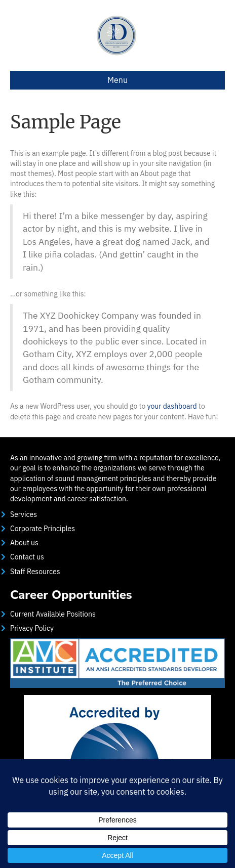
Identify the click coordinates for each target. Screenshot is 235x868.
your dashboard (172, 406)
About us (24, 543)
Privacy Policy (32, 628)
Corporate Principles (43, 529)
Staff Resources (35, 572)
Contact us (27, 557)
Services (24, 514)
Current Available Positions (53, 614)
